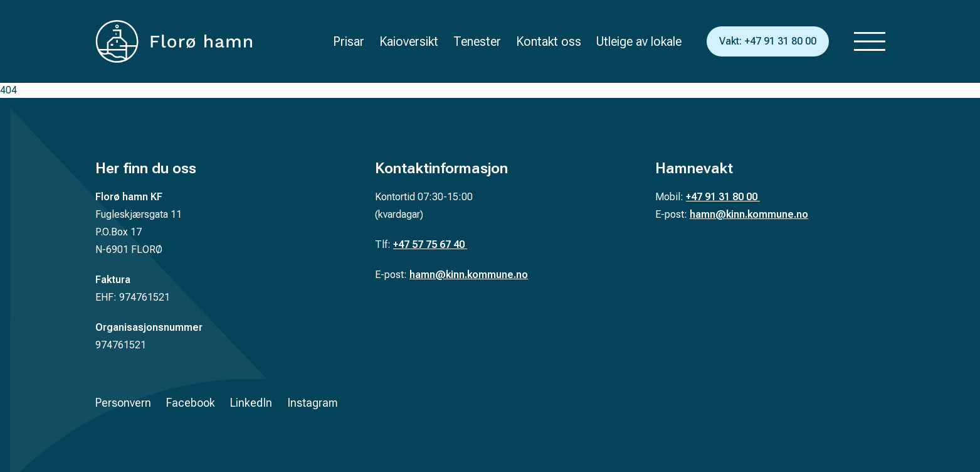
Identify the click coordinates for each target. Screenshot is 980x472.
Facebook (191, 403)
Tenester (477, 41)
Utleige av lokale (639, 41)
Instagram (313, 403)
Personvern (123, 403)
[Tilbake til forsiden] (174, 41)
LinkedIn (251, 403)
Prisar (349, 41)
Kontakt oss (549, 41)
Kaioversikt (409, 41)
